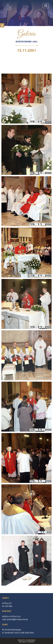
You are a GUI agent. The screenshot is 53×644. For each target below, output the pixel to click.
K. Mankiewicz (30, 640)
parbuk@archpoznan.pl (17, 619)
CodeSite (31, 642)
